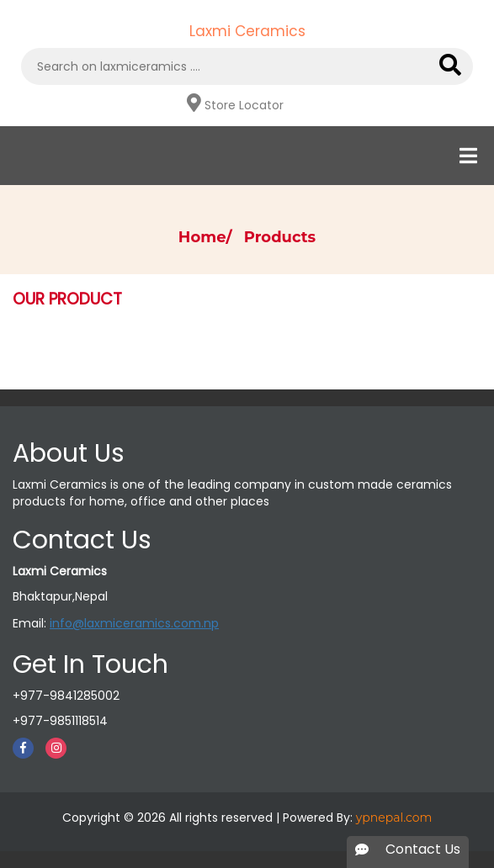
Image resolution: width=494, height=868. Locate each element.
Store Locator (244, 105)
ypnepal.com (394, 818)
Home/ (210, 237)
